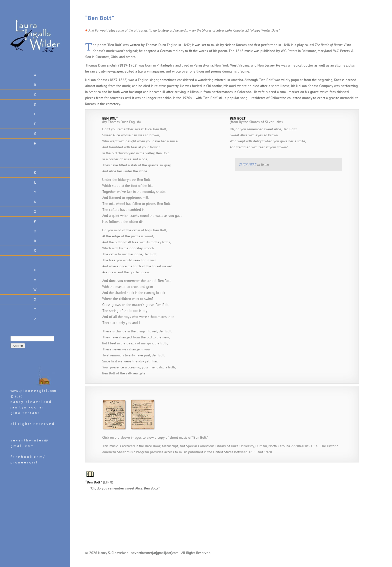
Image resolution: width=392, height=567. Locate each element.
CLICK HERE (247, 165)
